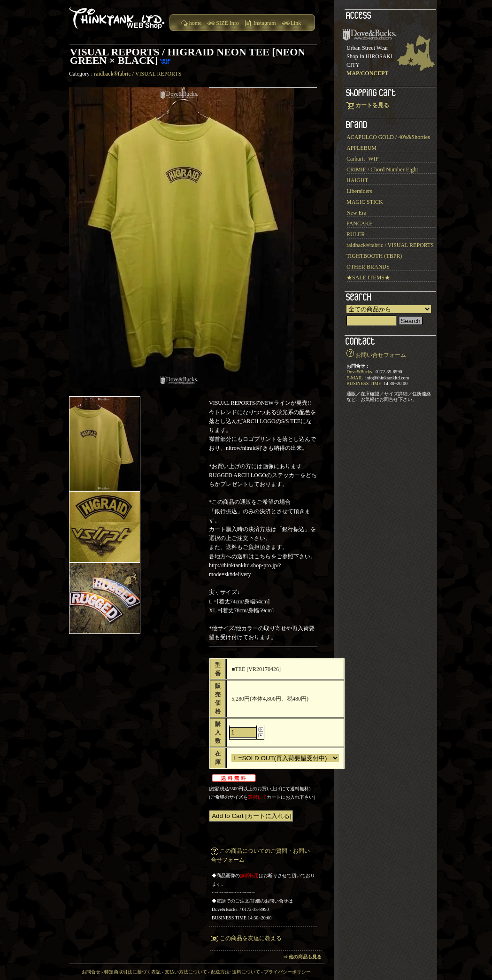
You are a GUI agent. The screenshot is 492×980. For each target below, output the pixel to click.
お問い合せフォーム (381, 355)
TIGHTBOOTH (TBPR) (374, 256)
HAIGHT (357, 180)
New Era (356, 213)
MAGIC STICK (365, 202)
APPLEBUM (361, 148)
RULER (356, 234)
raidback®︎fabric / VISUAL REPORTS (138, 74)
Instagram (265, 23)
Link (296, 23)
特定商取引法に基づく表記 (132, 972)
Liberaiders (359, 191)
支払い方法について (186, 972)
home (196, 23)
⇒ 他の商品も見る (303, 957)
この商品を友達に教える (251, 938)
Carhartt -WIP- (363, 159)
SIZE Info (227, 23)
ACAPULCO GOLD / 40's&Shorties (388, 137)
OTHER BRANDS (368, 267)
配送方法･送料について (235, 972)
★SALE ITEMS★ (368, 278)
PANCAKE (360, 224)
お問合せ (91, 972)
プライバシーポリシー (287, 972)
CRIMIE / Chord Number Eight (382, 170)
